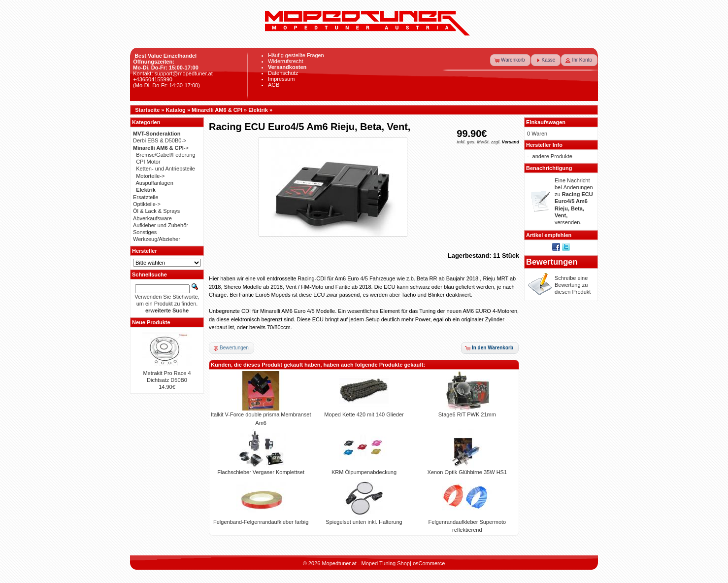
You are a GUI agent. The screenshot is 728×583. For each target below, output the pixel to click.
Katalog (176, 110)
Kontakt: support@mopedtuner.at (173, 73)
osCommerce (429, 563)
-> (161, 148)
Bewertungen (552, 262)
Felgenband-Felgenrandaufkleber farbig (261, 522)
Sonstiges (145, 232)
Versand (511, 142)
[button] (510, 60)
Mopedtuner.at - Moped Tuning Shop (366, 563)
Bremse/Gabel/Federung (165, 155)
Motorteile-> (150, 176)
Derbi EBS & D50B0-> (160, 140)
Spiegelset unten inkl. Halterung (364, 522)
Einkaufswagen (546, 122)
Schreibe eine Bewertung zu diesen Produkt (573, 285)
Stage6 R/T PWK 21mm (467, 414)
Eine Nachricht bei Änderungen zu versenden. (574, 202)
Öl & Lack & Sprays (156, 211)
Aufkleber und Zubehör (161, 225)
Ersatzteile (146, 197)
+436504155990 (153, 79)
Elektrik (258, 110)
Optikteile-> (147, 204)
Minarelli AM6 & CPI (217, 110)
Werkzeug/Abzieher (157, 239)
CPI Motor (148, 162)
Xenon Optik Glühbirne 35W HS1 (467, 472)
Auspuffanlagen (155, 183)
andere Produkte (552, 156)
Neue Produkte (151, 322)
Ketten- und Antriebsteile (165, 169)
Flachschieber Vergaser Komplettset (261, 472)
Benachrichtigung (549, 168)
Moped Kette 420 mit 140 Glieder (364, 414)
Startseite (147, 110)
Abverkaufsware (152, 218)
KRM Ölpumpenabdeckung (364, 472)
